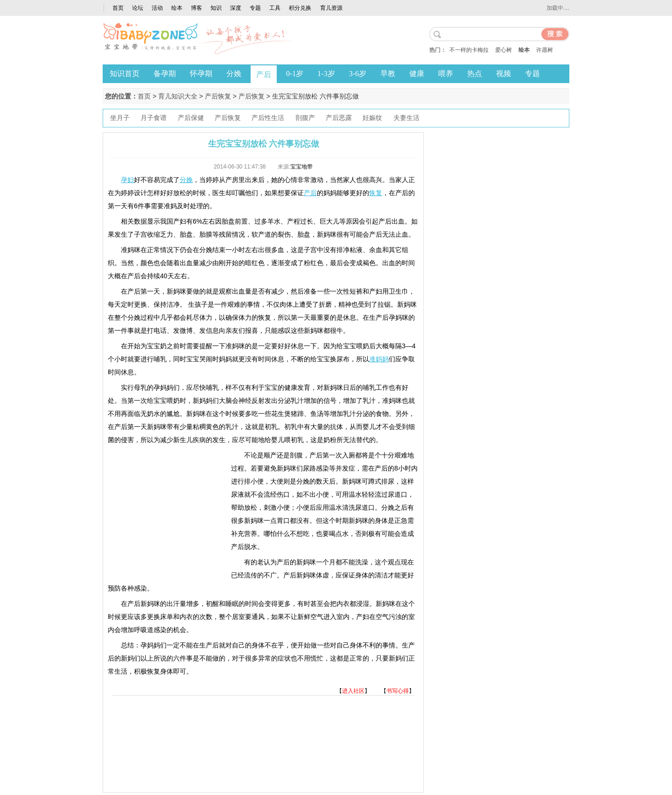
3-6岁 (358, 74)
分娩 (234, 74)
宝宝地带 (301, 167)
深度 (236, 8)
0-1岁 (295, 74)
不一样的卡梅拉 (469, 50)
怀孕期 (201, 74)
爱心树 (504, 50)
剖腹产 (305, 118)
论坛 (138, 8)
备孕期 (165, 74)
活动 (157, 8)
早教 (388, 74)
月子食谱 (154, 118)
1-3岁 (326, 74)
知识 (216, 8)
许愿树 (545, 50)
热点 (475, 74)
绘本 (177, 8)
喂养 (446, 74)
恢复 (376, 193)
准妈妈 (379, 359)
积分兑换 (300, 8)
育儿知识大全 (178, 96)
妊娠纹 (372, 118)
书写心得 (398, 691)
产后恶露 (339, 118)
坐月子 (120, 118)
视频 (504, 74)
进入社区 (353, 691)
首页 (118, 8)
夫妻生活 (406, 118)
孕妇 (127, 180)
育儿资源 (331, 8)
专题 (255, 8)
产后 (264, 74)
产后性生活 (268, 118)
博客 (196, 8)
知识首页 (125, 74)
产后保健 (191, 118)
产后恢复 (218, 96)
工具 (275, 8)
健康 (417, 74)
